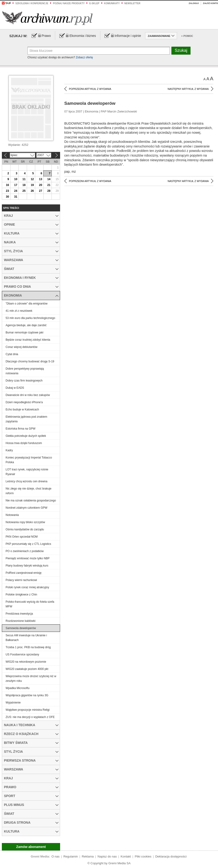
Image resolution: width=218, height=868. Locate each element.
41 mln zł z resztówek (19, 311)
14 (49, 179)
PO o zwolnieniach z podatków (25, 551)
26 (32, 191)
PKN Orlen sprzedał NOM (22, 537)
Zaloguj (194, 3)
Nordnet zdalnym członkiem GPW (26, 508)
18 (24, 185)
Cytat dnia (12, 354)
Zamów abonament (31, 847)
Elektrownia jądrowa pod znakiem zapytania (26, 419)
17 (16, 185)
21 (49, 185)
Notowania (12, 515)
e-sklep (94, 3)
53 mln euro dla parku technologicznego (30, 318)
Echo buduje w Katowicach (22, 409)
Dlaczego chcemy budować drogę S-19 (30, 361)
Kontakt (126, 856)
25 (24, 191)
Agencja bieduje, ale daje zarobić (26, 325)
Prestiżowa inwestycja (19, 614)
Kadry (9, 450)
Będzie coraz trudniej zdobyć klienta (28, 340)
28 (49, 191)
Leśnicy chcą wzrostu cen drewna (26, 481)
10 (16, 179)
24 (16, 191)
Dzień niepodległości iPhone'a (24, 402)
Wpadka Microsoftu (18, 688)
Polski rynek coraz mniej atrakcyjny (27, 587)
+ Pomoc (187, 36)
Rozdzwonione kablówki (20, 621)
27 (40, 191)
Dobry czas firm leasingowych (24, 381)
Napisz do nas (107, 856)
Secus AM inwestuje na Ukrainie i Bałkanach (26, 638)
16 (7, 185)
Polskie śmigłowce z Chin (21, 595)
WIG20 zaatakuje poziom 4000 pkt (27, 669)
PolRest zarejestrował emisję (24, 573)
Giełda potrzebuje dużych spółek (26, 436)
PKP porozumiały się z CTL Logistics (28, 544)
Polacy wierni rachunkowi (21, 580)
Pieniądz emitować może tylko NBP (28, 558)
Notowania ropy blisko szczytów (25, 522)
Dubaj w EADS (15, 388)
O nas (56, 856)
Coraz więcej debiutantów (22, 347)
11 (24, 179)
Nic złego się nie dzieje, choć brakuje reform (29, 491)
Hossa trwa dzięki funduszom (24, 443)
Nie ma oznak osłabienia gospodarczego (31, 500)
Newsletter (132, 3)
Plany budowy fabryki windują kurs (27, 566)
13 (40, 179)
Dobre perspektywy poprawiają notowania (25, 371)
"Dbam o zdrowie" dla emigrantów (27, 304)
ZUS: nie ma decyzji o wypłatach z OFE (30, 717)
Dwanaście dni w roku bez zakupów (28, 395)
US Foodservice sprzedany (22, 654)
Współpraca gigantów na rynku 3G (27, 695)
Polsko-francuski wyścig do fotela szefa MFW (30, 604)
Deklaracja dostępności (171, 856)
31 (16, 197)
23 (7, 191)
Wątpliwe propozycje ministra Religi (28, 710)
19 (32, 185)
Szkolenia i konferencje (32, 3)
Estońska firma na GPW (20, 429)
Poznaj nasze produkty (69, 3)
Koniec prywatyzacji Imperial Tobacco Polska (29, 460)
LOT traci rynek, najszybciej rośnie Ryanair (27, 472)
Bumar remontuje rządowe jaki (24, 332)
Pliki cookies (143, 856)
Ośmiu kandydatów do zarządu (25, 529)
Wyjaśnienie (13, 703)
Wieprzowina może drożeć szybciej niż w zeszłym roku (31, 679)
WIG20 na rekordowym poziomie (26, 662)
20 (40, 185)
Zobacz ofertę (84, 57)
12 (32, 179)
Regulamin (71, 856)
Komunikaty (112, 3)
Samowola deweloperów (21, 628)
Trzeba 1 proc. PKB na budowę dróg (28, 647)
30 (7, 197)
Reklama (88, 856)
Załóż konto (210, 3)
